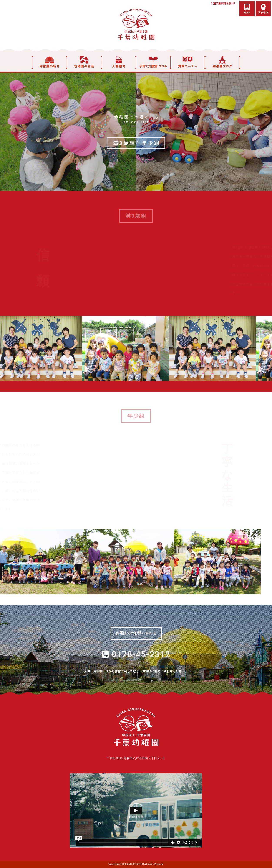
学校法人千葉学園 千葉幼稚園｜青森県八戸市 (136, 24)
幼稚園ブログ (223, 62)
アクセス (263, 9)
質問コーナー (188, 62)
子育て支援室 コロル (153, 62)
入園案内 (119, 62)
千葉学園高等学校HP (223, 3)
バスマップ (247, 9)
